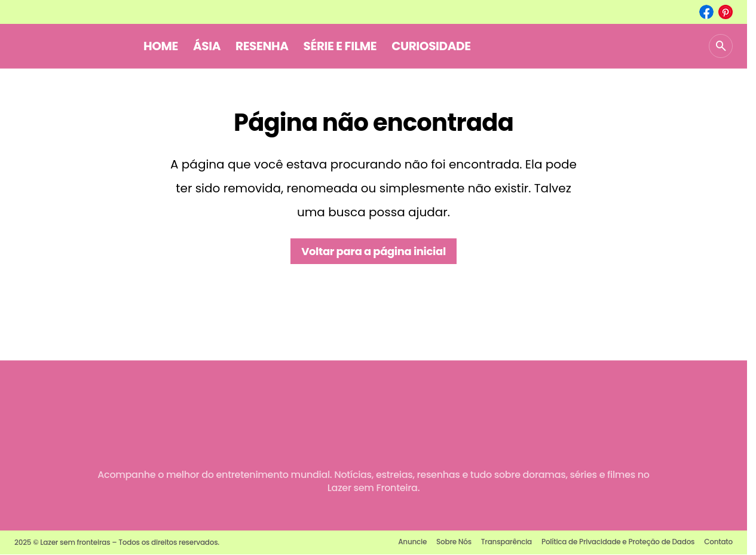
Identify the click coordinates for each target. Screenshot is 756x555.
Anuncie (412, 542)
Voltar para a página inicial (374, 251)
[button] (721, 46)
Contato (718, 542)
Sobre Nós (454, 542)
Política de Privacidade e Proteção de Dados (618, 542)
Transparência (506, 542)
